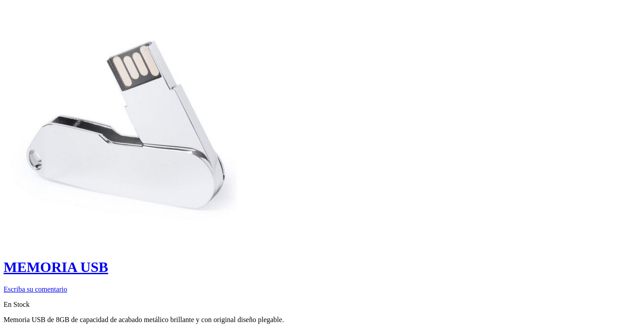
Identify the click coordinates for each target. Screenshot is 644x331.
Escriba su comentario (35, 289)
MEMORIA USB (56, 267)
